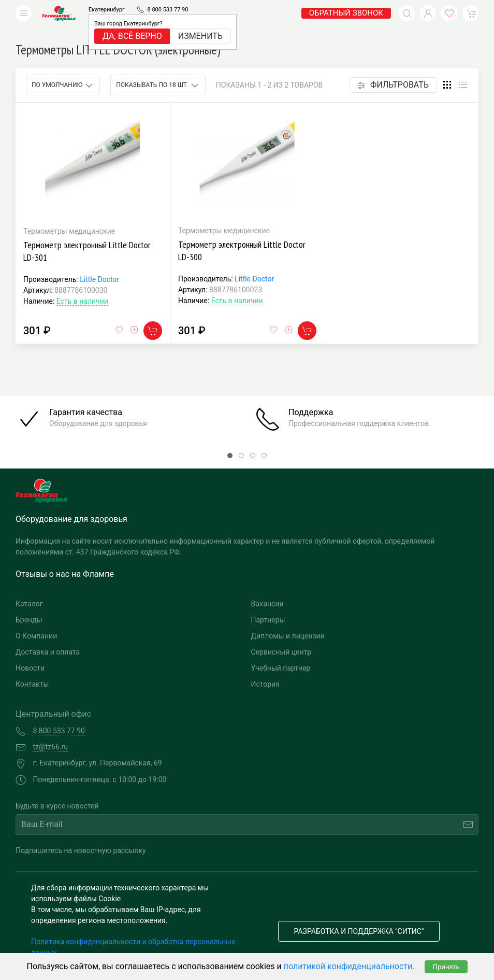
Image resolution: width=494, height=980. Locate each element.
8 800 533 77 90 (168, 10)
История (265, 669)
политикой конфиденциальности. (349, 966)
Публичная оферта (63, 948)
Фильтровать (393, 69)
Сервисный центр (281, 636)
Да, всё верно (132, 36)
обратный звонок (346, 13)
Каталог (29, 588)
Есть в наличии (82, 286)
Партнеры (268, 604)
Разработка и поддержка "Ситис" (359, 916)
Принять (446, 967)
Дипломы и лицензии (288, 620)
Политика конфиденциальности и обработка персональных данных (133, 932)
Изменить (200, 36)
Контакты (32, 669)
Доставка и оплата (48, 636)
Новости (30, 652)
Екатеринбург (107, 10)
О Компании (36, 620)
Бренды (29, 604)
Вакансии (267, 588)
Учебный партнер (281, 652)
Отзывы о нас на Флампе (65, 558)
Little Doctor (99, 264)
